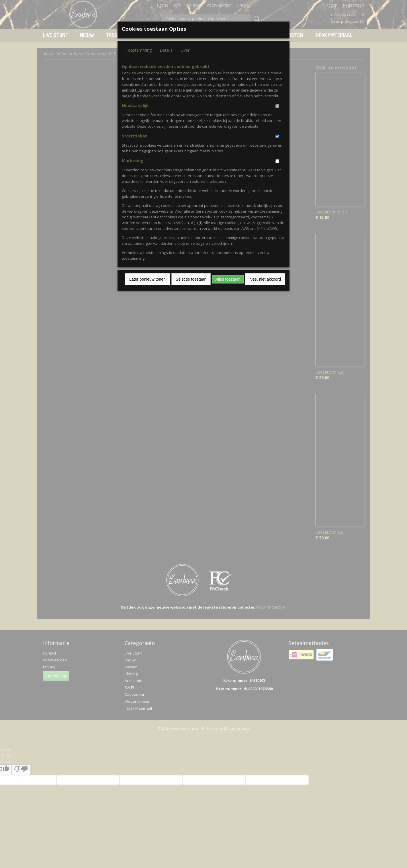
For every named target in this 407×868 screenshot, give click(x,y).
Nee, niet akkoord (265, 279)
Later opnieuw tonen (147, 279)
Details (166, 50)
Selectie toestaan (191, 279)
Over (185, 50)
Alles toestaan (228, 279)
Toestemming (139, 50)
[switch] (277, 106)
